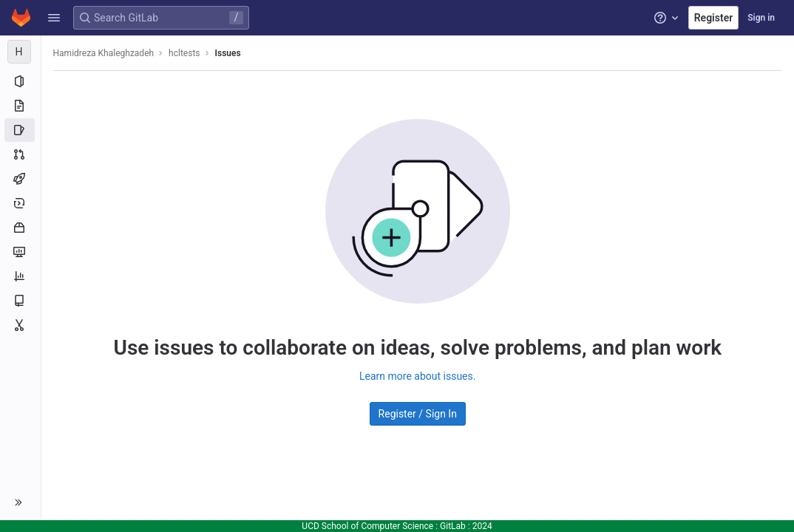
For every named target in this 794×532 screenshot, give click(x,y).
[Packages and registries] (20, 228)
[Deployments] (20, 203)
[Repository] (20, 106)
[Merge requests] (20, 154)
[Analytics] (20, 276)
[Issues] (20, 130)
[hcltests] (21, 52)
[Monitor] (20, 252)
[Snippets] (20, 325)
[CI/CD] (20, 179)
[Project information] (20, 81)
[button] (54, 18)
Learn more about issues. (417, 376)
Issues (228, 53)
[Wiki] (20, 301)
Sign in (761, 18)
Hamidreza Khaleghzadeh (104, 53)
